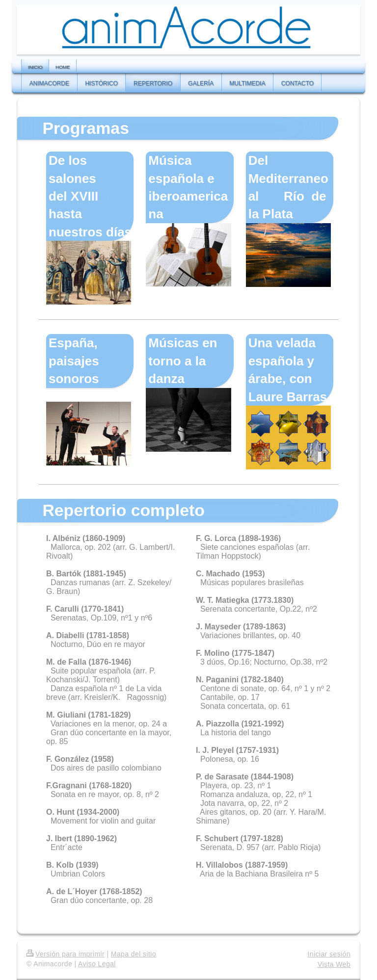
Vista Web (334, 964)
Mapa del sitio (134, 954)
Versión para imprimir (66, 954)
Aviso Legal (97, 964)
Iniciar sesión (329, 954)
